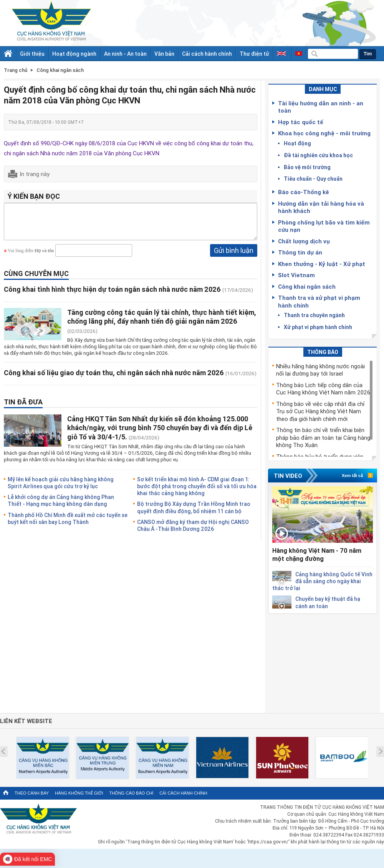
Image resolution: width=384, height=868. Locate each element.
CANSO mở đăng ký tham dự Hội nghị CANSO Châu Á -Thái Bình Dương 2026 (193, 531)
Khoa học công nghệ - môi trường (324, 133)
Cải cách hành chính (207, 54)
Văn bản (164, 54)
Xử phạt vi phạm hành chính (318, 327)
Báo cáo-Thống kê (304, 192)
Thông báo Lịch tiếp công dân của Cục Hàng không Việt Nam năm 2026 (323, 389)
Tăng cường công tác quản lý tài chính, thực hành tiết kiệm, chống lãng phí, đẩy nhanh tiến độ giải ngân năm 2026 (162, 322)
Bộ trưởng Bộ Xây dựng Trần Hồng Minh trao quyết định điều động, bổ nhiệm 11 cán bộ (194, 513)
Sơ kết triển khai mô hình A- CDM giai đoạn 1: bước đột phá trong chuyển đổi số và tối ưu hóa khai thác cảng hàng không (197, 492)
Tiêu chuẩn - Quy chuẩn (313, 179)
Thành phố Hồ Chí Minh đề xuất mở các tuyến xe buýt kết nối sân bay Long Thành (68, 524)
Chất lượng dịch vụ (304, 241)
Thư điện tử (254, 54)
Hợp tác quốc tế (301, 122)
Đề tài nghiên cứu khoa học (318, 155)
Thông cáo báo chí (131, 793)
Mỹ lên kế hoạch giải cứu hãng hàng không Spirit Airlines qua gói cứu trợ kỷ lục (61, 488)
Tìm (368, 54)
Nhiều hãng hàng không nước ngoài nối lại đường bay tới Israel (320, 370)
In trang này (35, 174)
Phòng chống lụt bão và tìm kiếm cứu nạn (324, 226)
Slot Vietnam (296, 275)
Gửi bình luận (234, 256)
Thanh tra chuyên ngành (314, 315)
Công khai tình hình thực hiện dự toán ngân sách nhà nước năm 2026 (112, 295)
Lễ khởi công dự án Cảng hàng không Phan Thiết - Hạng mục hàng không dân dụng (61, 506)
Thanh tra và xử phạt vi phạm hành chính (319, 301)
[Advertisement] (323, 662)
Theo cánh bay (32, 793)
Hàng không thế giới (79, 793)
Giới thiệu (32, 54)
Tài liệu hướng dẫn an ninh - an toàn (321, 107)
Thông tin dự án (300, 252)
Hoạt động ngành (74, 54)
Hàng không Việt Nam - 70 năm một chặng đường (317, 555)
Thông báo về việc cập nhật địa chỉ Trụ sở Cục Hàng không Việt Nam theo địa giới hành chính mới (320, 411)
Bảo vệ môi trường (307, 167)
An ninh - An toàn (125, 54)
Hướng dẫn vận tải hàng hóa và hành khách (321, 207)
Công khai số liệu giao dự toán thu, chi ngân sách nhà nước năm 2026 (114, 378)
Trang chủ (16, 70)
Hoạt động (297, 143)
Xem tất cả (352, 476)
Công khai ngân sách (307, 286)
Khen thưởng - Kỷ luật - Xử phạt (322, 264)
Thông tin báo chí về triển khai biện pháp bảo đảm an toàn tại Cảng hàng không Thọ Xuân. (323, 437)
